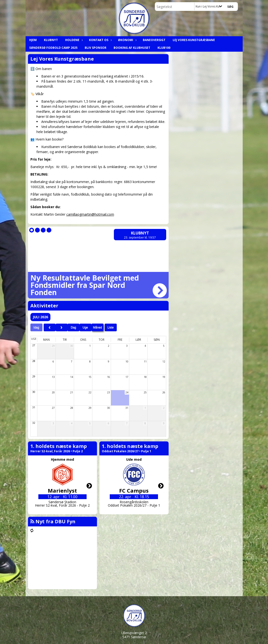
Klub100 (164, 48)
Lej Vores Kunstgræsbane (194, 40)
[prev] (50, 327)
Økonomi (127, 40)
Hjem (33, 40)
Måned (98, 327)
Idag (36, 327)
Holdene (73, 40)
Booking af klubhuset (132, 48)
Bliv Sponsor (96, 48)
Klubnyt (51, 40)
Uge (85, 327)
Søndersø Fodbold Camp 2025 (53, 48)
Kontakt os (100, 40)
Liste (111, 327)
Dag (73, 327)
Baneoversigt (154, 40)
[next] (62, 327)
